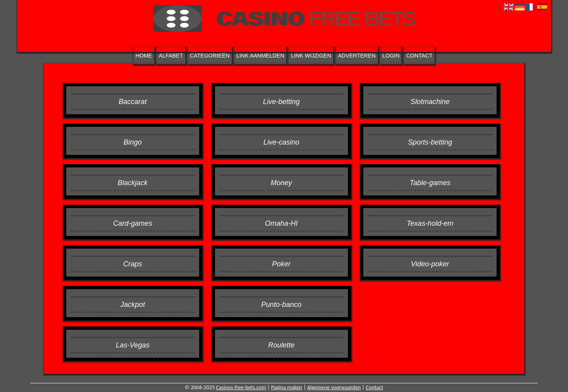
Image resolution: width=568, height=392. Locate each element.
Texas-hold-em (430, 223)
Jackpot (133, 305)
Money (281, 183)
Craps (133, 264)
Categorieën (210, 56)
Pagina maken (287, 387)
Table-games (430, 183)
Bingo (133, 142)
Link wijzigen (311, 56)
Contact (419, 56)
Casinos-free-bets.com (241, 387)
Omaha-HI (281, 223)
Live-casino (281, 142)
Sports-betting (430, 142)
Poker (281, 264)
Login (391, 56)
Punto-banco (281, 305)
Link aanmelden (260, 56)
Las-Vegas (133, 345)
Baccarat (133, 102)
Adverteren (357, 56)
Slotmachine (430, 102)
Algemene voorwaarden (334, 387)
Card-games (133, 223)
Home (144, 56)
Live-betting (281, 102)
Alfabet (171, 56)
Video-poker (430, 264)
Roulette (281, 345)
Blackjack (133, 183)
